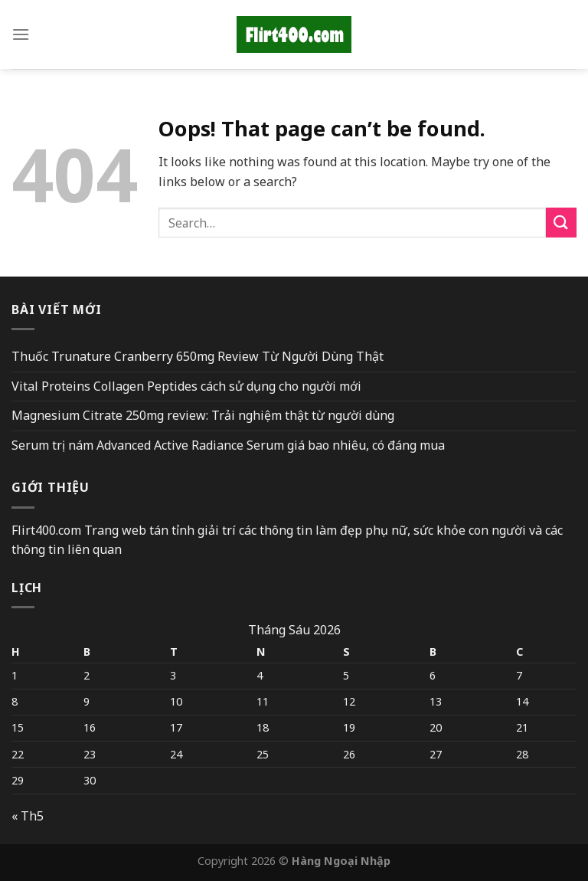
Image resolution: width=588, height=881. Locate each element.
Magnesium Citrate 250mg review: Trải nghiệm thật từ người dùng (203, 415)
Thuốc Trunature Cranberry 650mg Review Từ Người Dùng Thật (198, 356)
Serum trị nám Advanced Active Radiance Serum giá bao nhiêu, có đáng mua (228, 445)
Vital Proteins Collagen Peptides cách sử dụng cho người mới (186, 386)
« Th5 (28, 816)
